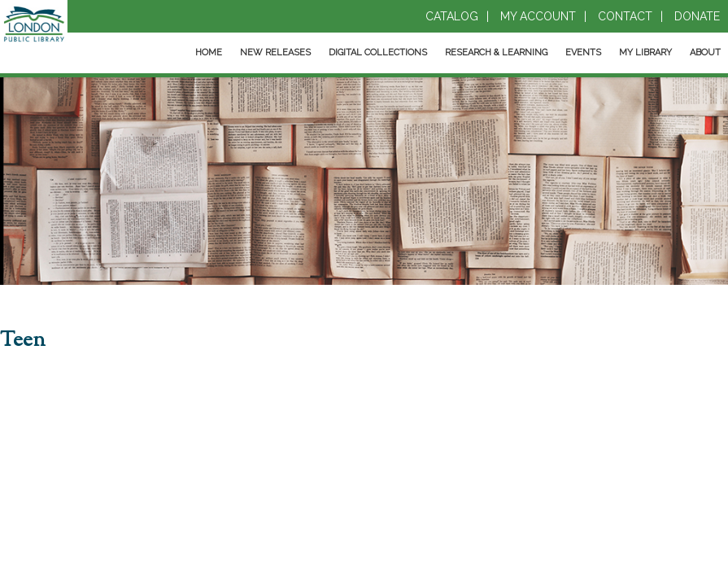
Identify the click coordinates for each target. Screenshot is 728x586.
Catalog (452, 16)
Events (583, 52)
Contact (625, 16)
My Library (645, 52)
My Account (538, 16)
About (705, 52)
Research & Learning (496, 52)
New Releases (275, 52)
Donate (697, 16)
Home (209, 52)
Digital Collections (378, 52)
